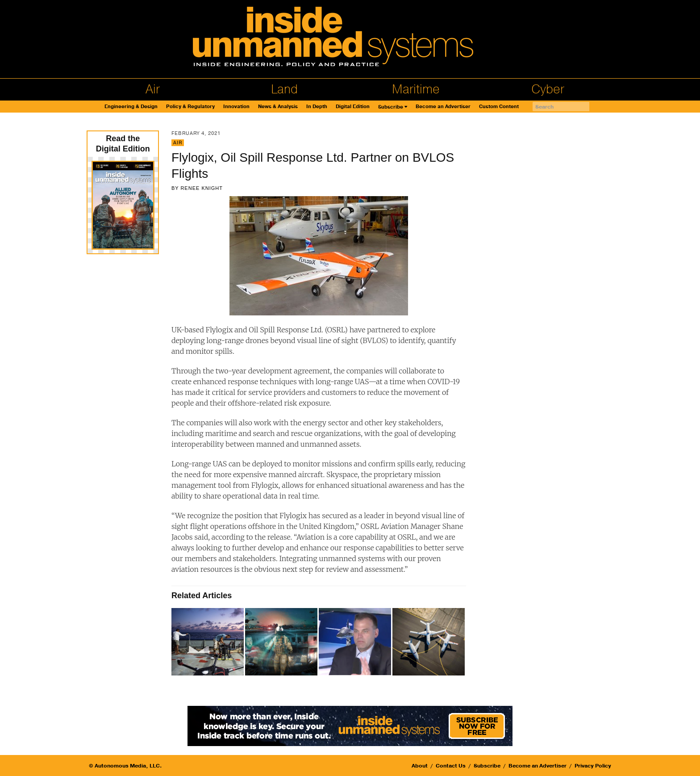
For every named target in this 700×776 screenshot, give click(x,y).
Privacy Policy (593, 766)
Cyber (548, 89)
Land (284, 89)
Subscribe (391, 107)
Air (153, 89)
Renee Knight (202, 188)
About (420, 766)
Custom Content (499, 107)
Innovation (236, 107)
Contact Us (451, 766)
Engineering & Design (131, 107)
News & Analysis (278, 107)
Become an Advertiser (443, 107)
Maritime (416, 89)
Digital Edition (353, 107)
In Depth (317, 107)
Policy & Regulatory (190, 107)
